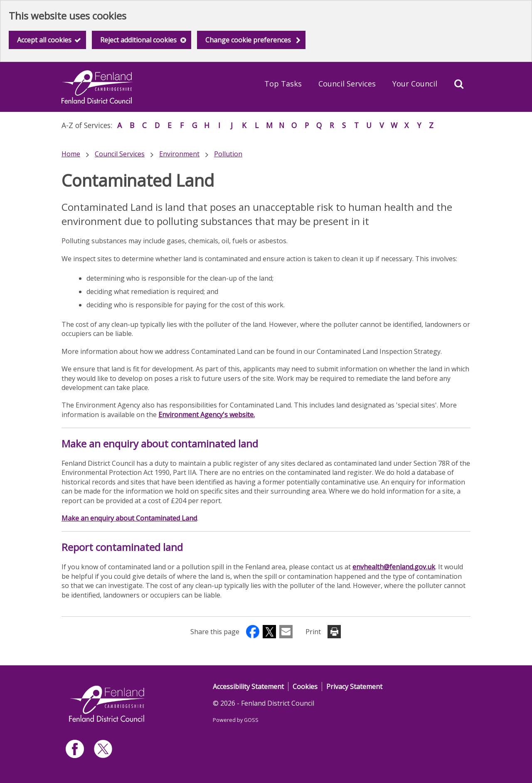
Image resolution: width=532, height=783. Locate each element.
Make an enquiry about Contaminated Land (129, 518)
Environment (179, 154)
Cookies (305, 687)
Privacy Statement (354, 687)
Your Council (415, 84)
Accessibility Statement (248, 687)
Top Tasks (283, 84)
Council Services (347, 84)
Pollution (228, 154)
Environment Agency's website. (207, 415)
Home (71, 154)
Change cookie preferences (248, 40)
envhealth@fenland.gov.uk (394, 567)
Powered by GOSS (236, 720)
